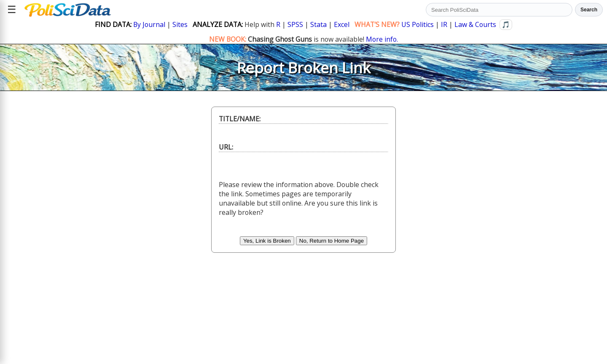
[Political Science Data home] (68, 10)
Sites (180, 24)
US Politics (418, 24)
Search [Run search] (589, 10)
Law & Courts (475, 24)
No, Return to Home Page (332, 241)
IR (444, 24)
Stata (318, 24)
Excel (342, 24)
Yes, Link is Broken (267, 241)
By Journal (149, 24)
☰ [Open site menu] (12, 9)
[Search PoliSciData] (499, 10)
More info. (382, 39)
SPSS (295, 24)
